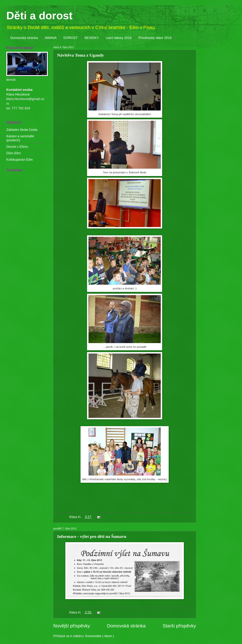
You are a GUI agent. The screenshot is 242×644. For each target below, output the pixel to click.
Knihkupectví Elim (20, 160)
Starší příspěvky (179, 626)
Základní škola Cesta (22, 130)
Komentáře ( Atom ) (100, 636)
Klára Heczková (18, 94)
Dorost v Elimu (17, 147)
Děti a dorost (39, 16)
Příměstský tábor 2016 (155, 38)
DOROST (71, 38)
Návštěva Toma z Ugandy (80, 55)
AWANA (51, 38)
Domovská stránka (24, 38)
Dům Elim (14, 153)
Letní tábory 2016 (119, 38)
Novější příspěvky (72, 626)
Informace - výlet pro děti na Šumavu (92, 536)
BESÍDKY (92, 38)
